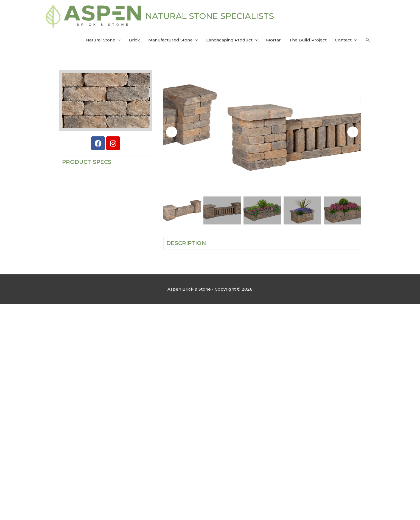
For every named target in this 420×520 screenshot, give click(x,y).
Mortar (273, 40)
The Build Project (308, 40)
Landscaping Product (229, 40)
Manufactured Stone (170, 40)
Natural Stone (100, 40)
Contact (343, 40)
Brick (134, 40)
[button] (368, 40)
